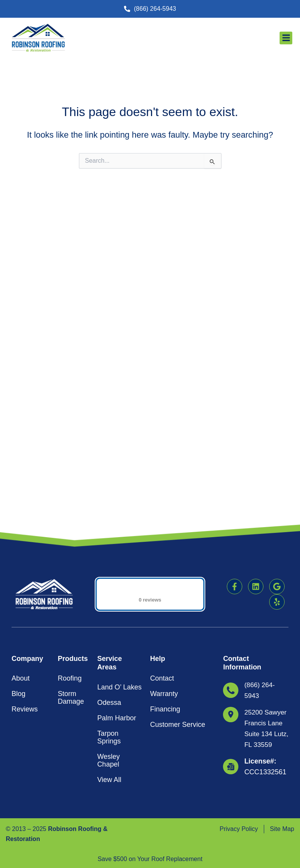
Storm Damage (71, 592)
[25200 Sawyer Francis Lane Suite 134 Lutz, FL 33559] (231, 608)
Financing (165, 603)
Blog (18, 588)
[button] (150, 778)
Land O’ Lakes (119, 581)
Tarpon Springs (109, 631)
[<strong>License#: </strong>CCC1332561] (231, 682)
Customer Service (178, 619)
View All (109, 674)
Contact (162, 572)
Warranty (164, 588)
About (21, 572)
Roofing (70, 572)
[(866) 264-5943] (231, 584)
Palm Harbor (116, 612)
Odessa (109, 597)
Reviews (25, 603)
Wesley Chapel (108, 654)
